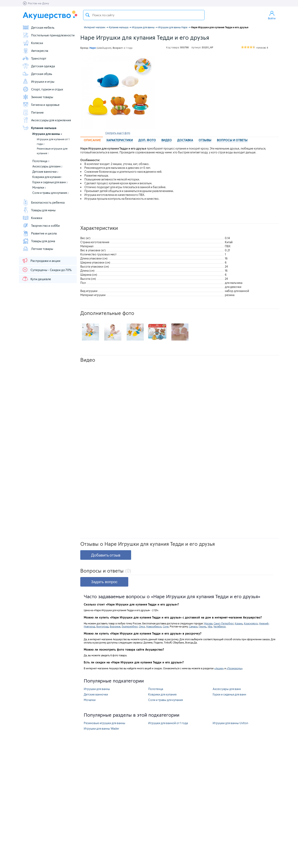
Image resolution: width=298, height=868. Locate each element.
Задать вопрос (104, 582)
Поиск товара (88, 15)
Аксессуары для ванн (47, 166)
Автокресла (35, 51)
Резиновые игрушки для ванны (104, 723)
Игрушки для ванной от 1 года (168, 723)
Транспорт (34, 58)
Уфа (210, 626)
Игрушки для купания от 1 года (53, 142)
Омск (142, 626)
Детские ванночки (45, 172)
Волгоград (102, 626)
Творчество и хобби (41, 226)
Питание (33, 112)
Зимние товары (38, 97)
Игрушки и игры (38, 81)
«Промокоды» (234, 668)
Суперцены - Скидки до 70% (47, 270)
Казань (239, 623)
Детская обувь (37, 74)
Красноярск (251, 623)
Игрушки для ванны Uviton (230, 723)
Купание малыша (39, 128)
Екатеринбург (130, 626)
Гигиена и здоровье (41, 105)
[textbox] (144, 15)
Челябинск (219, 626)
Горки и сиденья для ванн (50, 182)
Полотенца (41, 161)
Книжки (32, 218)
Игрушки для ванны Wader (102, 729)
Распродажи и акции (41, 260)
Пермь (202, 626)
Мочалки (39, 187)
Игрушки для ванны (47, 134)
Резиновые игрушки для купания (52, 151)
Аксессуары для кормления (47, 120)
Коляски (33, 43)
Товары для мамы (39, 210)
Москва (208, 623)
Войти (272, 15)
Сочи (166, 626)
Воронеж (115, 626)
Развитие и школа (40, 233)
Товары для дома (39, 241)
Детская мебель (38, 27)
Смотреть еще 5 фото (118, 133)
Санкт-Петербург (224, 623)
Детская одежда (39, 66)
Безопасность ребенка (44, 202)
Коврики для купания (47, 177)
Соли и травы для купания (51, 193)
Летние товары (38, 249)
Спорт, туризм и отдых (43, 89)
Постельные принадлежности (48, 35)
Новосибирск (154, 626)
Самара (193, 626)
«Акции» (219, 668)
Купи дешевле (36, 279)
